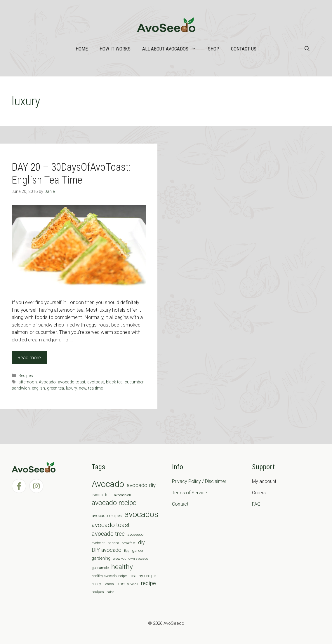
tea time (95, 388)
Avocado (47, 382)
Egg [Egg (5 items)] (127, 551)
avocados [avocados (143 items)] (141, 514)
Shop (214, 49)
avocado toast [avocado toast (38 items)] (111, 525)
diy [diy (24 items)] (141, 542)
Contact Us (244, 49)
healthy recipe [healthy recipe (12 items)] (143, 576)
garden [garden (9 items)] (138, 550)
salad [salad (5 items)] (111, 592)
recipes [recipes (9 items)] (98, 592)
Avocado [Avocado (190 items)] (108, 484)
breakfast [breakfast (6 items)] (129, 543)
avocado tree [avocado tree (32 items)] (108, 534)
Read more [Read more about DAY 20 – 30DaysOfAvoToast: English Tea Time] (29, 357)
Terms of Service (190, 493)
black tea (114, 382)
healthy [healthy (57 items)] (122, 567)
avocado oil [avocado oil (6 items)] (122, 495)
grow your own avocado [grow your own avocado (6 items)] (131, 559)
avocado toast (72, 382)
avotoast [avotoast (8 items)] (98, 543)
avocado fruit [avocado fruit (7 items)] (102, 495)
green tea (55, 388)
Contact (180, 504)
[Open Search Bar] (307, 49)
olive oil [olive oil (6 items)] (133, 584)
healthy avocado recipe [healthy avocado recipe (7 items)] (109, 576)
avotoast (96, 382)
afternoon (28, 382)
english (38, 388)
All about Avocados (172, 49)
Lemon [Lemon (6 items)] (109, 584)
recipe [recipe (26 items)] (148, 583)
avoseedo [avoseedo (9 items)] (135, 534)
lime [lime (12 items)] (120, 584)
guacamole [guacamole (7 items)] (100, 568)
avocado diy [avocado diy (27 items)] (141, 485)
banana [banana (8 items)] (113, 543)
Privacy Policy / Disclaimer (199, 481)
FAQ (256, 504)
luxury (71, 388)
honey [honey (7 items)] (96, 584)
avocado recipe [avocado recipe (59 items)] (114, 503)
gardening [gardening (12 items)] (101, 558)
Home (82, 49)
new (82, 388)
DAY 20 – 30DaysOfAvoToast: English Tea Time (71, 173)
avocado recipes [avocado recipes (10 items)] (107, 516)
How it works (115, 49)
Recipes (26, 376)
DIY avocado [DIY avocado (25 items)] (107, 550)
